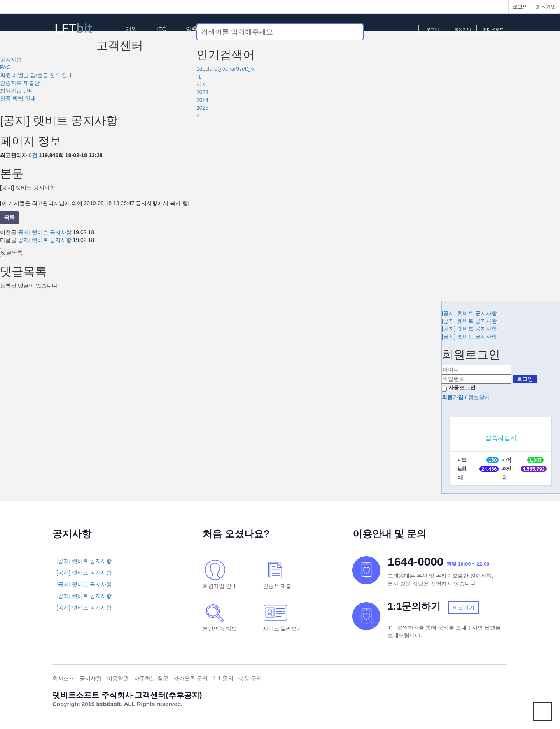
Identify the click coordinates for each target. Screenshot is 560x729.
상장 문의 (250, 678)
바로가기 (464, 608)
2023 (202, 92)
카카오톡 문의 (191, 678)
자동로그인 (462, 387)
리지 (202, 84)
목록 (9, 217)
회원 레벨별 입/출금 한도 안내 (36, 75)
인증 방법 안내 (18, 98)
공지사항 (11, 60)
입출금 (195, 29)
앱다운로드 (493, 30)
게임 (131, 29)
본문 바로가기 (0, 0)
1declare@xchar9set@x (226, 69)
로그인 (433, 30)
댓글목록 (12, 252)
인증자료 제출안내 (23, 83)
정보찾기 (479, 397)
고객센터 (277, 29)
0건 (33, 155)
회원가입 (546, 7)
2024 (202, 100)
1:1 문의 (223, 678)
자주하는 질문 (151, 678)
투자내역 (234, 29)
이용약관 (118, 678)
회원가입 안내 (17, 91)
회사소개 (63, 678)
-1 (199, 77)
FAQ (5, 67)
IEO (162, 29)
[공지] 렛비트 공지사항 (44, 232)
